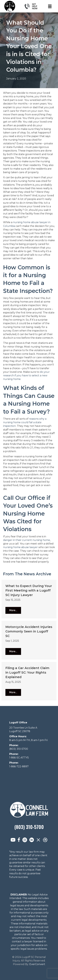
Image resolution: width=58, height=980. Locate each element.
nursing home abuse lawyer (20, 547)
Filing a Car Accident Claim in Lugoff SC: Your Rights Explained (27, 672)
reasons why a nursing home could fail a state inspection (25, 422)
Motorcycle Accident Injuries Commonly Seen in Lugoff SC (29, 631)
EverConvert (37, 964)
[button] (13, 610)
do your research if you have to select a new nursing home (26, 375)
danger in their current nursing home (27, 540)
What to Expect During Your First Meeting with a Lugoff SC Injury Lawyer (29, 590)
